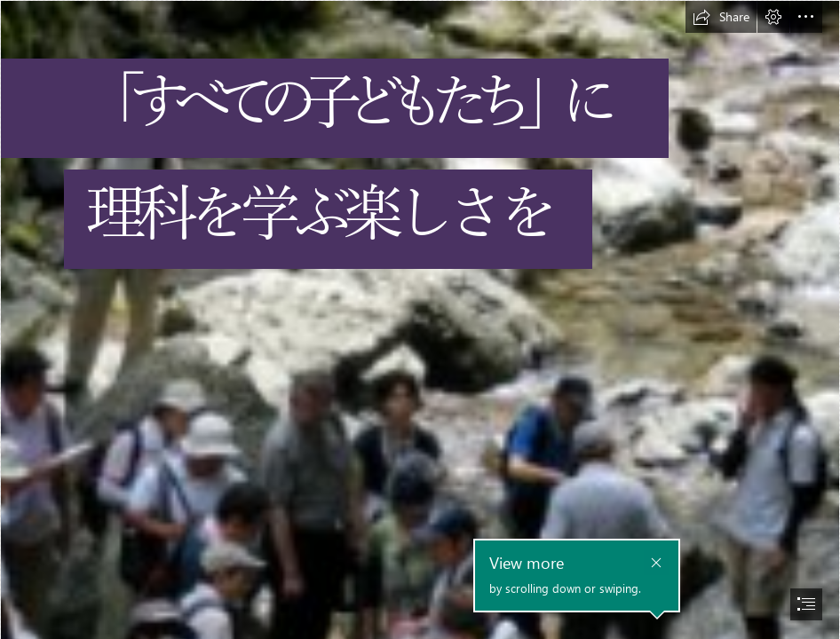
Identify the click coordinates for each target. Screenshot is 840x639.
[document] (420, 319)
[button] (721, 17)
